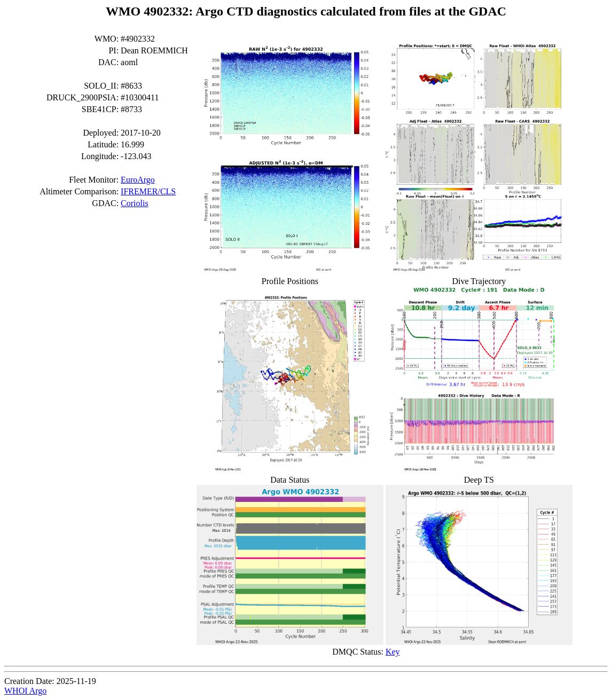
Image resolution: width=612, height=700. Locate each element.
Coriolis (135, 203)
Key (393, 652)
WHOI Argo (25, 691)
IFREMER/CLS (148, 191)
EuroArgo (138, 180)
